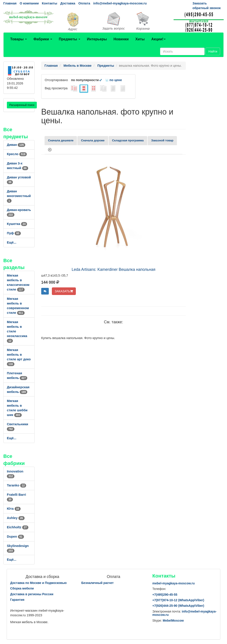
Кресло (17, 154)
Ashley (16, 518)
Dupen (15, 537)
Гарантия (17, 600)
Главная (10, 3)
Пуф (14, 233)
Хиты (140, 39)
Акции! (158, 39)
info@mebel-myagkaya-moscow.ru (120, 3)
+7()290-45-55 (165, 595)
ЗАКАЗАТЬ (64, 291)
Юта (14, 509)
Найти (213, 51)
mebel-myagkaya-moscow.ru (173, 583)
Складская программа (128, 140)
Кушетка (17, 224)
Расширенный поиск (22, 105)
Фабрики (43, 39)
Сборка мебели (22, 588)
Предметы (69, 39)
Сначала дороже (93, 140)
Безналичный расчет (98, 583)
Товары (19, 39)
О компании (29, 3)
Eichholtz (18, 527)
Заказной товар (162, 140)
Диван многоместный (19, 196)
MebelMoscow (173, 621)
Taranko (17, 485)
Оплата (84, 3)
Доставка (68, 3)
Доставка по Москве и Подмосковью (38, 583)
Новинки (121, 39)
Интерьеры (97, 39)
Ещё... (12, 242)
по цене (114, 80)
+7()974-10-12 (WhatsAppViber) (178, 600)
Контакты (50, 3)
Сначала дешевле (61, 140)
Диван (16, 145)
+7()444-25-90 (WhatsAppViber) (178, 606)
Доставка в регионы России (32, 594)
